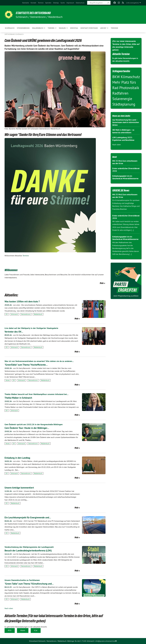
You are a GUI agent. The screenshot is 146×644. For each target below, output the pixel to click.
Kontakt (33, 3)
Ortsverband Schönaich (14, 34)
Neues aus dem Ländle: (124, 116)
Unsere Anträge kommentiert (21, 488)
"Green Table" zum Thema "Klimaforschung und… (33, 584)
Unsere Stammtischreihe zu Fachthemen (24, 580)
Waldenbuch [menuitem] (38, 28)
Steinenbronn (26, 314)
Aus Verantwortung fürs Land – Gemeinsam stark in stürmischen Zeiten (125, 122)
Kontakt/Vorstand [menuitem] (89, 28)
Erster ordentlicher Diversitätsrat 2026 (121, 170)
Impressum (70, 3)
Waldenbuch (38, 314)
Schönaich (14, 314)
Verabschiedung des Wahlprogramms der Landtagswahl (31, 547)
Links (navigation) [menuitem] (132, 3)
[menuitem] (26, 3)
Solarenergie (122, 99)
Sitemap (56, 3)
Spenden (48, 3)
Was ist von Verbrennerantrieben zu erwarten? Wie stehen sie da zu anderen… (42, 361)
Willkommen (13, 270)
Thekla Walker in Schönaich (21, 398)
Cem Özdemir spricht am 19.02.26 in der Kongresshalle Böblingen (36, 424)
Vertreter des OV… (15, 332)
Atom (23, 630)
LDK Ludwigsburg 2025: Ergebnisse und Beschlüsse (124, 139)
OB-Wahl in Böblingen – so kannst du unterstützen (124, 131)
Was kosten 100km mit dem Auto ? (25, 301)
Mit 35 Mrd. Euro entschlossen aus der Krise (126, 162)
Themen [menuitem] (51, 28)
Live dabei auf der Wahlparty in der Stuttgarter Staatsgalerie (34, 328)
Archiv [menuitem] (103, 28)
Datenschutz (80, 3)
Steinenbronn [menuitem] (23, 28)
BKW (117, 77)
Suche (63, 3)
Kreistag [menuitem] (74, 28)
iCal (36, 630)
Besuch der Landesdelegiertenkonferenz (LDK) (31, 550)
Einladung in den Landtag (19, 458)
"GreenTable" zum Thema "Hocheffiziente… (29, 365)
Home (8, 380)
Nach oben (9, 608)
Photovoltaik (129, 88)
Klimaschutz (130, 77)
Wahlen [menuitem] (62, 28)
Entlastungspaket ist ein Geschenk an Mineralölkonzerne (123, 178)
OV (7, 314)
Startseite (26, 3)
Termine (41, 3)
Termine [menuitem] (114, 28)
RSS (10, 630)
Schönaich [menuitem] (10, 28)
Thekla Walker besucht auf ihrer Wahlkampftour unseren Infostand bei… (40, 394)
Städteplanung (124, 104)
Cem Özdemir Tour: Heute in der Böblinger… (30, 428)
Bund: (115, 157)
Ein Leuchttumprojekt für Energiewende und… (31, 517)
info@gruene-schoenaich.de (105, 641)
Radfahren (120, 93)
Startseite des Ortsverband (37, 13)
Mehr (102, 283)
